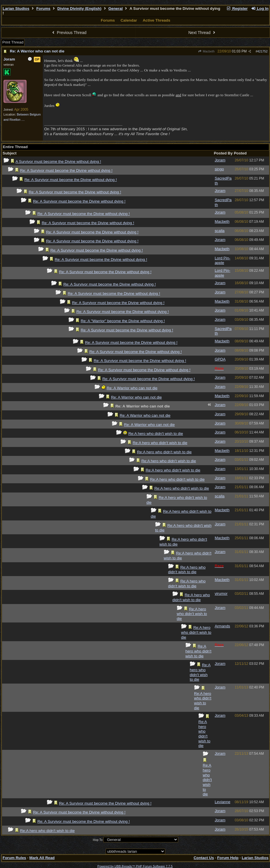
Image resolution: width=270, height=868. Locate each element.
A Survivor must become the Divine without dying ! (58, 162)
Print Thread (13, 42)
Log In (260, 9)
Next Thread (202, 33)
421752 (262, 51)
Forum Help (228, 858)
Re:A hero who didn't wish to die (156, 434)
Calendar (129, 20)
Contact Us (204, 858)
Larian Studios (16, 9)
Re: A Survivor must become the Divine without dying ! (66, 170)
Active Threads (157, 20)
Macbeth (206, 51)
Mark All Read (42, 858)
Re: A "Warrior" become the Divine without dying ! (123, 321)
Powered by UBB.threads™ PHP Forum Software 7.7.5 (135, 866)
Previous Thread (68, 33)
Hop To (98, 840)
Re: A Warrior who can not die (37, 51)
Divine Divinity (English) (80, 9)
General (116, 9)
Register (237, 9)
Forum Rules (14, 858)
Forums (43, 9)
